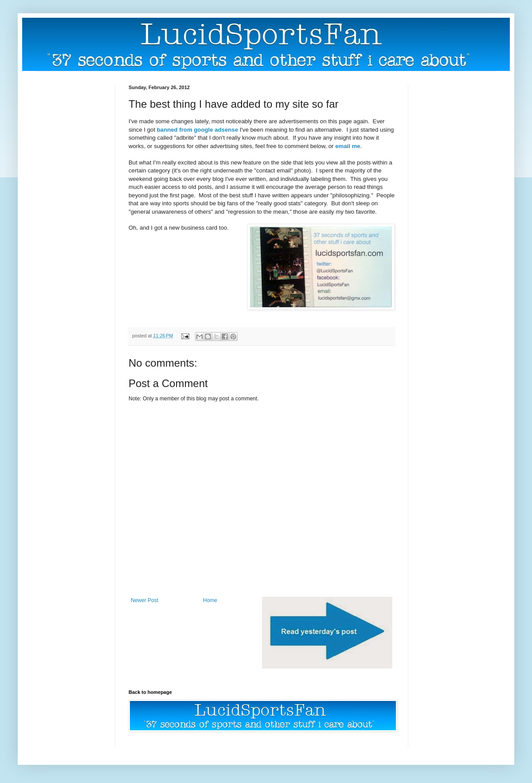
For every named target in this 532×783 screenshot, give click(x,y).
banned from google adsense (198, 130)
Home (210, 600)
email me (348, 146)
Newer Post (145, 600)
